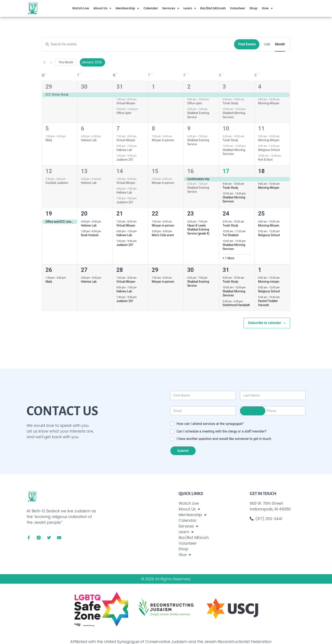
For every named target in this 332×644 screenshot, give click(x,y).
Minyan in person (163, 140)
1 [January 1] (153, 87)
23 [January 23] (190, 214)
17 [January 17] (226, 171)
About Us (102, 8)
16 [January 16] (190, 171)
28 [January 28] (120, 270)
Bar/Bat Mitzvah (213, 8)
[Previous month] (45, 62)
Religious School (269, 150)
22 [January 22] (155, 214)
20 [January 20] (84, 214)
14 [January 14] (120, 171)
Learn (190, 8)
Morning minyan (269, 282)
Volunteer (238, 8)
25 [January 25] (261, 214)
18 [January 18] (261, 171)
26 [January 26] (49, 270)
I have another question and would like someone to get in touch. (224, 439)
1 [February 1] (260, 270)
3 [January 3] (224, 87)
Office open (124, 113)
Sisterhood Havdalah (236, 305)
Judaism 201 (125, 160)
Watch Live (81, 8)
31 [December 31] (120, 87)
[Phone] (273, 411)
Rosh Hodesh (90, 235)
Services (171, 8)
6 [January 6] (83, 129)
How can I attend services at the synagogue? (210, 424)
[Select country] (253, 411)
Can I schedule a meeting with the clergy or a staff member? (222, 431)
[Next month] (51, 62)
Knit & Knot (265, 160)
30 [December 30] (84, 87)
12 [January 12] (49, 171)
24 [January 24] (226, 214)
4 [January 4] (260, 87)
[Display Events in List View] (267, 44)
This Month (66, 62)
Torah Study (230, 103)
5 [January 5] (47, 129)
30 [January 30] (190, 270)
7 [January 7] (118, 129)
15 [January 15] (155, 171)
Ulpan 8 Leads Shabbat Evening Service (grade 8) (198, 230)
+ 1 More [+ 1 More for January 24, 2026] (228, 258)
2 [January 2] (189, 87)
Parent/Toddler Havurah (268, 303)
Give (267, 8)
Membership (127, 8)
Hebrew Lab (89, 140)
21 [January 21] (120, 214)
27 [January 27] (84, 270)
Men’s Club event (163, 235)
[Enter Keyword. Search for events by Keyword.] (138, 44)
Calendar (151, 8)
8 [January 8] (153, 129)
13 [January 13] (84, 171)
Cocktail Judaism (57, 183)
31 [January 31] (226, 270)
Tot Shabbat (231, 235)
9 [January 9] (189, 129)
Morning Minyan (269, 103)
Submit (183, 451)
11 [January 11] (261, 129)
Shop (253, 8)
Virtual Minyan (126, 103)
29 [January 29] (155, 270)
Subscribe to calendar (264, 323)
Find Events (247, 44)
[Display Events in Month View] (280, 44)
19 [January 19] (49, 214)
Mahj (49, 140)
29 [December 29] (49, 87)
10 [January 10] (226, 129)
